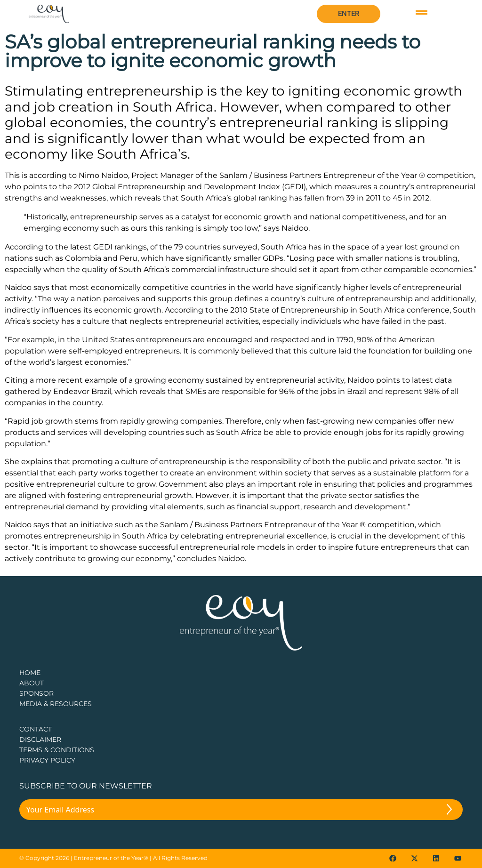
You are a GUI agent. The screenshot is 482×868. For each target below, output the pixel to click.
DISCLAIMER (40, 739)
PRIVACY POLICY (47, 760)
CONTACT (36, 729)
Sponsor (36, 693)
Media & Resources (56, 704)
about (32, 683)
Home (30, 673)
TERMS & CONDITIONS (57, 750)
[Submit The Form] (449, 811)
